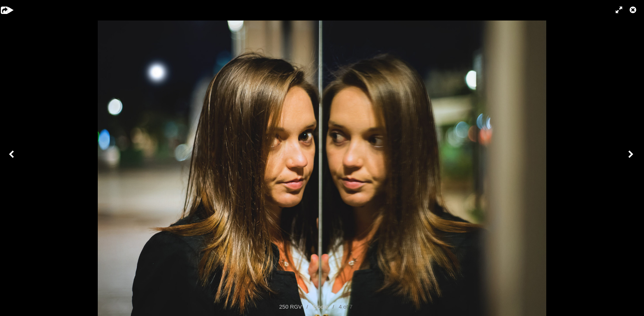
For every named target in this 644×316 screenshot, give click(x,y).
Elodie (320, 307)
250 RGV (291, 307)
